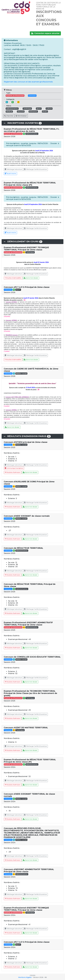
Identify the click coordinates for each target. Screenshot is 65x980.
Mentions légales (25, 977)
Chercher (9, 116)
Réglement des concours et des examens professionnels (28, 82)
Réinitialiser (21, 116)
